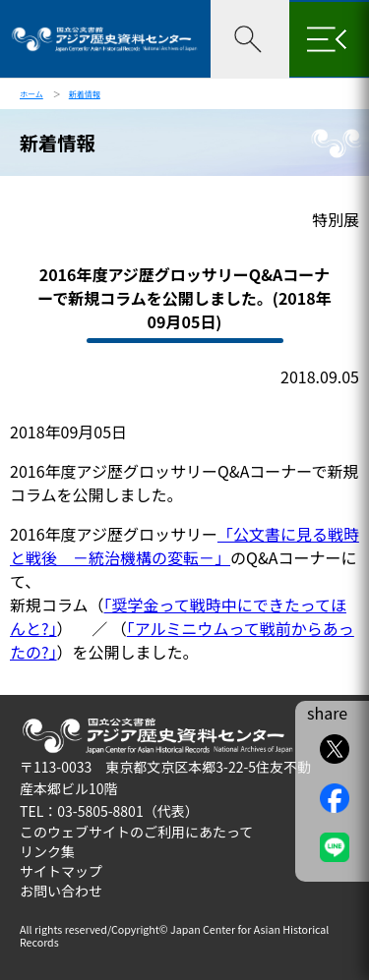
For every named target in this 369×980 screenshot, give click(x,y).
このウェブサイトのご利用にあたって (136, 832)
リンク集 (47, 851)
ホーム (31, 94)
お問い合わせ (61, 891)
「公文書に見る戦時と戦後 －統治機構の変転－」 (184, 546)
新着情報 (85, 94)
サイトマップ (61, 871)
